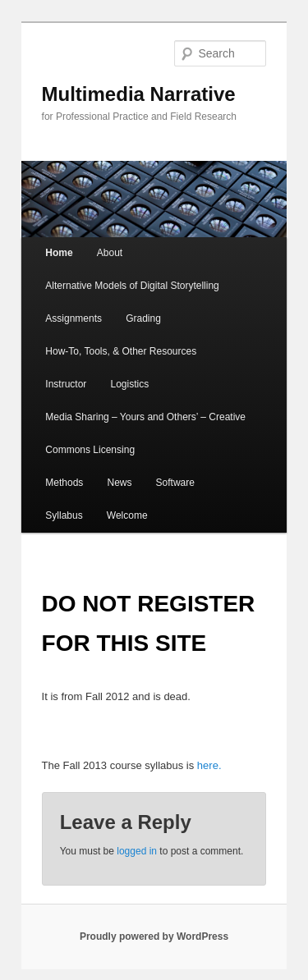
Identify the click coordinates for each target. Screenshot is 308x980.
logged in (137, 851)
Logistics (129, 384)
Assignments (74, 318)
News (119, 483)
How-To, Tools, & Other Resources (121, 351)
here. (207, 765)
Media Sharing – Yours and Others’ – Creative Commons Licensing (145, 433)
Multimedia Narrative (139, 94)
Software (175, 483)
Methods (64, 483)
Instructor (66, 384)
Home (59, 253)
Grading (143, 318)
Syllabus (64, 515)
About (110, 253)
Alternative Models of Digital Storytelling (132, 286)
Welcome (127, 515)
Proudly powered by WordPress (154, 936)
